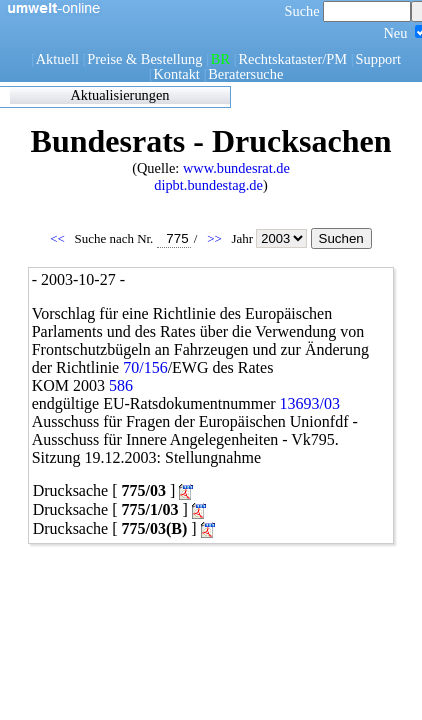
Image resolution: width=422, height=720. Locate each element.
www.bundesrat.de (236, 168)
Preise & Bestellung (144, 59)
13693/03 (310, 403)
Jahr (270, 238)
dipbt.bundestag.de (208, 185)
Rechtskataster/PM (292, 59)
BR (220, 59)
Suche (348, 11)
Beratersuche (245, 74)
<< (59, 238)
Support (379, 59)
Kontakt (176, 74)
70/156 (145, 367)
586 (121, 385)
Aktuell (57, 59)
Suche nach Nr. (133, 238)
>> (216, 238)
